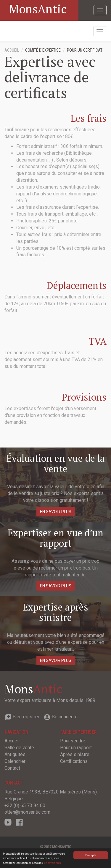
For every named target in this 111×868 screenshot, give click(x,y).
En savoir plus (52, 863)
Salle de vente (19, 748)
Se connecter (61, 717)
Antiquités (15, 754)
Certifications (74, 761)
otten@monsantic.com (27, 812)
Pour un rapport (76, 748)
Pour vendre (73, 741)
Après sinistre (75, 754)
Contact (12, 768)
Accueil (12, 50)
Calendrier (15, 761)
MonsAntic (38, 9)
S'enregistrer (22, 717)
